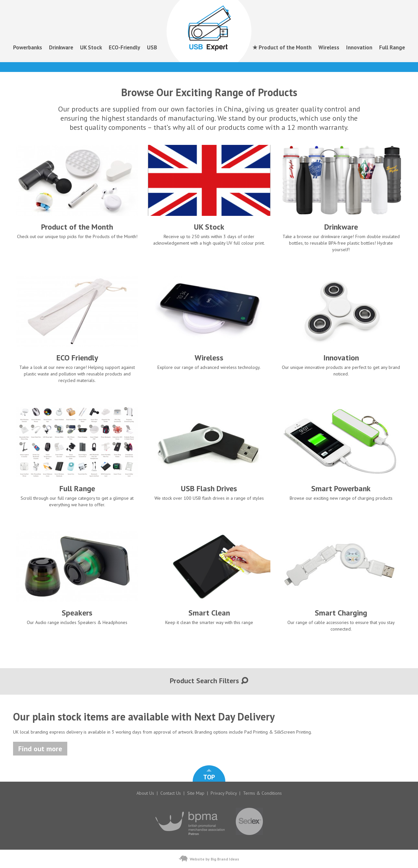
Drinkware (61, 47)
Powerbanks (28, 47)
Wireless (329, 47)
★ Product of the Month (282, 47)
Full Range (392, 47)
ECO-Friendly (124, 47)
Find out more (40, 749)
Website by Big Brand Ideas (209, 859)
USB (152, 47)
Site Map (196, 793)
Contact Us (171, 793)
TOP (209, 775)
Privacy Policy (224, 793)
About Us (145, 793)
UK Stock (91, 47)
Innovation (359, 47)
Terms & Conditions (262, 793)
